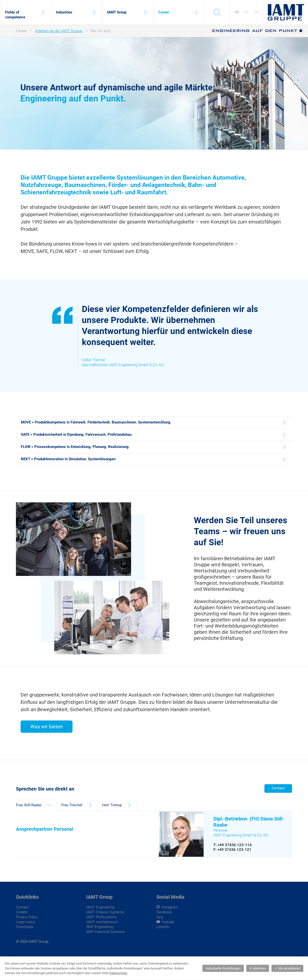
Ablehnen (258, 968)
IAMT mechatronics (102, 922)
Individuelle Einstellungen (223, 968)
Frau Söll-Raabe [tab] (29, 805)
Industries (64, 12)
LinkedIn (163, 927)
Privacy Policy (27, 917)
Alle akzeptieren (287, 968)
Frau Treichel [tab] (72, 805)
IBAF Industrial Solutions (106, 932)
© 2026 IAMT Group (32, 942)
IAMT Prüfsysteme (101, 917)
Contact (278, 788)
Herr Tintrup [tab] (112, 805)
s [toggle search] (217, 12)
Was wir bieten (47, 727)
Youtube (168, 922)
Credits (22, 912)
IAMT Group (117, 12)
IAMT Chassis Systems (105, 912)
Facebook (164, 912)
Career (164, 12)
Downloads (25, 927)
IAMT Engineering (100, 907)
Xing (160, 917)
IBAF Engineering (100, 927)
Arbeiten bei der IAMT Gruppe (59, 31)
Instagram (169, 907)
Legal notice (26, 922)
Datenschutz (118, 973)
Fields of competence (15, 15)
